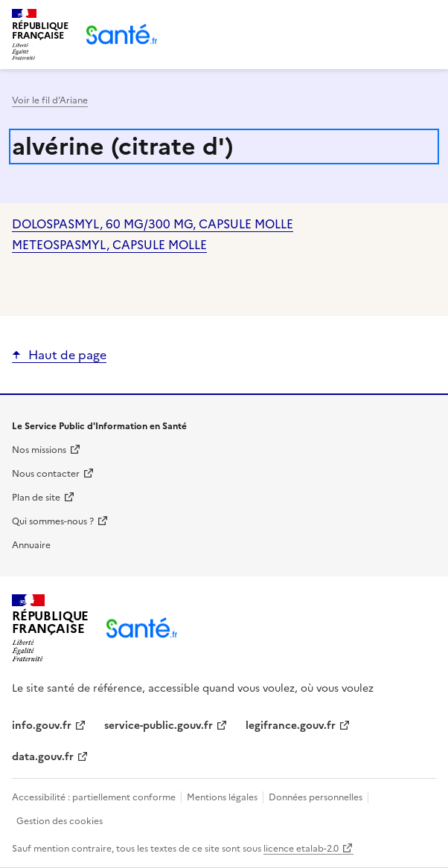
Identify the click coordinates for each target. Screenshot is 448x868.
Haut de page (67, 355)
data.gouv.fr (43, 757)
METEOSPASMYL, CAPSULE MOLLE (109, 245)
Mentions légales (222, 797)
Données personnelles (316, 797)
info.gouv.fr (42, 726)
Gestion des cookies (60, 821)
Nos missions (39, 450)
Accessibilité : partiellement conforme (95, 797)
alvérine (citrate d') (123, 147)
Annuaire (31, 545)
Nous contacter (46, 474)
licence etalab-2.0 (301, 849)
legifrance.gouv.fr (291, 726)
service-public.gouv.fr (159, 726)
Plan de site (36, 498)
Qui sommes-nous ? (53, 521)
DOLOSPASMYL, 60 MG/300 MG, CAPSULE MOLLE (153, 224)
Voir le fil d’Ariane (50, 100)
